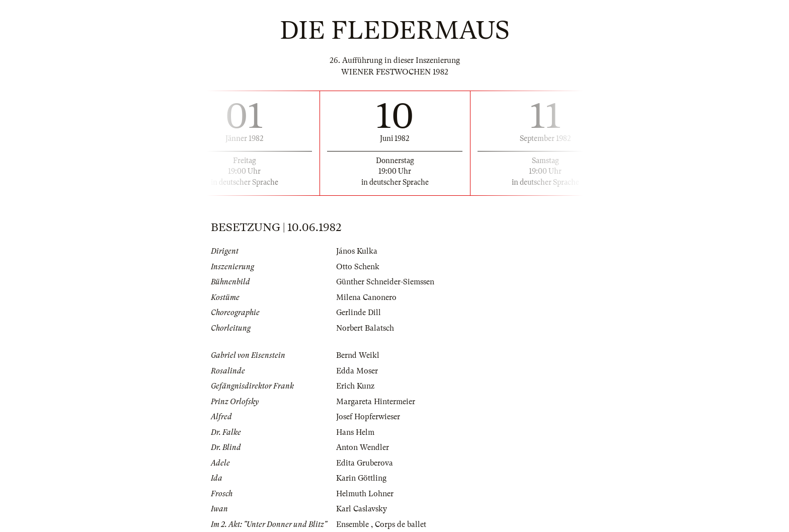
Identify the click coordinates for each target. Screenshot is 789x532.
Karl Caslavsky (362, 509)
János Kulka (357, 251)
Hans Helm (355, 432)
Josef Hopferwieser (368, 417)
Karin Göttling (361, 478)
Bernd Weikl (358, 355)
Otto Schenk (358, 267)
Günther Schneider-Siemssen (385, 282)
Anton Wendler (363, 447)
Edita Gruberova (365, 463)
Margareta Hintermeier (376, 402)
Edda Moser (357, 371)
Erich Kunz (355, 386)
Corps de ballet (401, 524)
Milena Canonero (366, 297)
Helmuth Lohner (365, 494)
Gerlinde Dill (359, 313)
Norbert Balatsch (365, 328)
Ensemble (353, 524)
